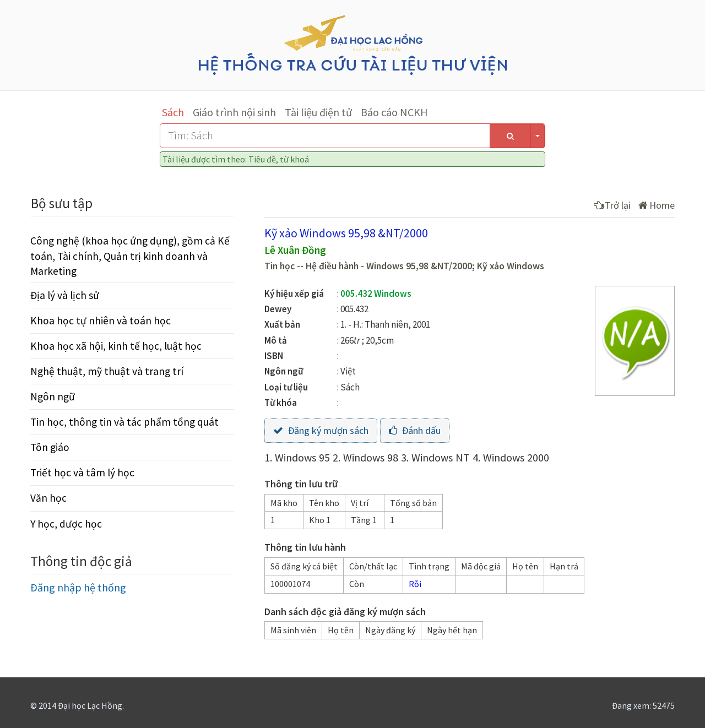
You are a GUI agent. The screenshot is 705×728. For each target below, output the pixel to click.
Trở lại (612, 205)
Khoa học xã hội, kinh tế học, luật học (116, 346)
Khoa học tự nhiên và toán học (101, 320)
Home (657, 205)
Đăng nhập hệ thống (78, 587)
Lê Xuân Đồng (295, 250)
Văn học (48, 498)
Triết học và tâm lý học (82, 472)
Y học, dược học (66, 524)
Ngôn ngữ (53, 396)
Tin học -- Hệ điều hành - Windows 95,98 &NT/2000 (368, 266)
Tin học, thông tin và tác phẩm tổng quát (124, 422)
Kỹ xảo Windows (511, 266)
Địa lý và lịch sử (65, 295)
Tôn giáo (50, 447)
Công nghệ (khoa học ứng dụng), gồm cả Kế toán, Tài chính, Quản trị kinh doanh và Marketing (130, 256)
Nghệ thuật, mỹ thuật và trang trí (107, 371)
